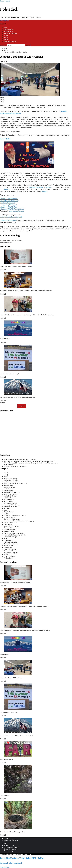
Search (3, 403)
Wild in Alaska (8, 558)
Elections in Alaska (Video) (12, 519)
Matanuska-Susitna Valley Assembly (15, 535)
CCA (5, 510)
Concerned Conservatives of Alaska (15, 515)
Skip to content (5, 1)
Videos (6, 35)
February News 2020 (10, 523)
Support (6, 39)
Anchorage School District (12, 505)
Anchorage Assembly (10, 503)
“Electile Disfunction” (10, 41)
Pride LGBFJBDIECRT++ (11, 542)
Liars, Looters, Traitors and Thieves (15, 533)
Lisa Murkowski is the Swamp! (11, 240)
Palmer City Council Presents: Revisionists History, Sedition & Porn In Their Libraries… (27, 315)
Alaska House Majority (42, 227)
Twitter (48, 187)
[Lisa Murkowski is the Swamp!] (18, 371)
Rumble (7, 189)
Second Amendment (10, 549)
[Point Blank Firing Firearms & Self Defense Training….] (18, 263)
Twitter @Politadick (8, 203)
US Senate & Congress (11, 553)
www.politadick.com (16, 211)
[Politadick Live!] (18, 336)
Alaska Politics (8, 31)
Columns (6, 514)
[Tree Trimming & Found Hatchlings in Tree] (18, 829)
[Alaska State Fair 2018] (18, 756)
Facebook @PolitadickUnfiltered (12, 209)
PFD (2, 231)
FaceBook (40, 187)
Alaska (6, 37)
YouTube (32, 187)
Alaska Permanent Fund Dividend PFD (16, 484)
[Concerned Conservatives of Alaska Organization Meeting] (18, 394)
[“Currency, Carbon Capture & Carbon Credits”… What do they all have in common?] (18, 287)
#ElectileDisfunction (8, 220)
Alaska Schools (8, 489)
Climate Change (9, 512)
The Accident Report (10, 551)
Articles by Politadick (10, 33)
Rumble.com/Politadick (9, 199)
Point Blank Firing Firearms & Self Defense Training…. (17, 267)
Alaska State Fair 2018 (6, 760)
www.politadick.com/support (11, 217)
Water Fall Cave (5, 796)
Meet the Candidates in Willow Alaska (16, 466)
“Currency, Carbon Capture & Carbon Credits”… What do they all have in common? (26, 291)
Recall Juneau (8, 547)
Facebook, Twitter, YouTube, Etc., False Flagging (19, 521)
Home (6, 27)
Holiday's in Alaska (10, 530)
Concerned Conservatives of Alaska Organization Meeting (17, 397)
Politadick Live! (9, 29)
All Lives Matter (9, 499)
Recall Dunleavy (9, 546)
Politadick (9, 9)
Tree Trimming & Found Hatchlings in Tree (12, 832)
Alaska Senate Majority (28, 229)
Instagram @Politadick (9, 205)
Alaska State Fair (9, 498)
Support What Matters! (11, 847)
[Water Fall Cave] (18, 793)
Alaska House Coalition (11, 478)
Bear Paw (7, 508)
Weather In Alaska (9, 556)
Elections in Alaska (10, 517)
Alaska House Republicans (61, 227)
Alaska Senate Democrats (9, 229)
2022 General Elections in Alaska (16, 227)
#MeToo (6, 473)
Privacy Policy (8, 851)
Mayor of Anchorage (10, 537)
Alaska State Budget (10, 496)
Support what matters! (11, 863)
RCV (30, 231)
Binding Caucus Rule (44, 229)
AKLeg (6, 475)
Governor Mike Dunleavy (62, 229)
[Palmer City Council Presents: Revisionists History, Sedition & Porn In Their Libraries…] (18, 312)
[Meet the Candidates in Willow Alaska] (18, 675)
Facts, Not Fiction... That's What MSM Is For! (22, 858)
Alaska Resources (9, 487)
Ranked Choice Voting (20, 231)
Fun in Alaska (8, 524)
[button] (36, 98)
